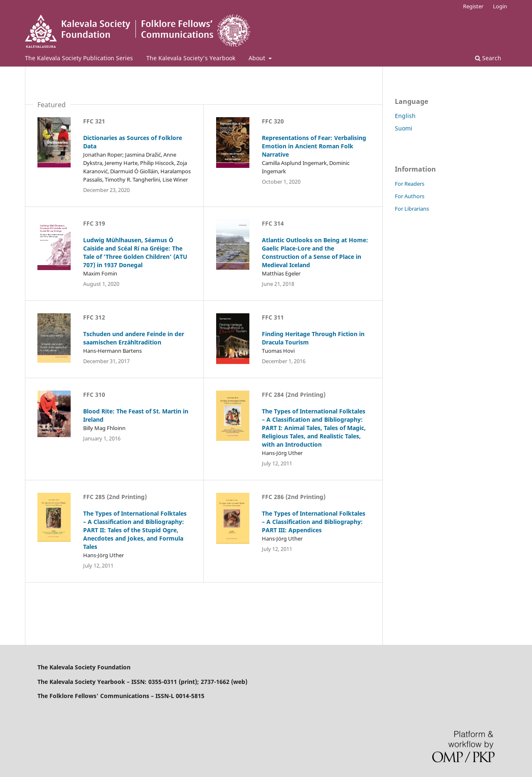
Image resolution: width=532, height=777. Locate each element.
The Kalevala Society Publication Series (79, 58)
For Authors (410, 196)
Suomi (404, 128)
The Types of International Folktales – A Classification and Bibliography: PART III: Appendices (314, 522)
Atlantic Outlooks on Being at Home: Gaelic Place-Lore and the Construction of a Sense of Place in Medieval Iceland (315, 252)
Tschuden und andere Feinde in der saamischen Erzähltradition (134, 338)
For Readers (410, 184)
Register (473, 6)
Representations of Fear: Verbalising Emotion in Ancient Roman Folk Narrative (314, 146)
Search (488, 58)
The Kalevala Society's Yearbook (191, 58)
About (258, 58)
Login (500, 6)
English (405, 116)
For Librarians (412, 209)
